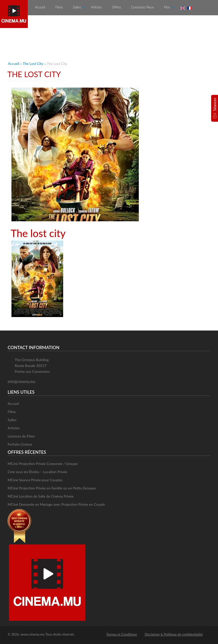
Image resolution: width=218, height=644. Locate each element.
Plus (167, 7)
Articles (96, 7)
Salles (77, 7)
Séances (215, 104)
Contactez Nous (143, 7)
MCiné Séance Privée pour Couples (35, 480)
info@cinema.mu (22, 381)
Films (59, 7)
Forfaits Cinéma (20, 444)
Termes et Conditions (122, 634)
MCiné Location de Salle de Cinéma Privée (41, 496)
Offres (116, 7)
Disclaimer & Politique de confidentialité (174, 634)
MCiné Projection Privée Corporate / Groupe (43, 464)
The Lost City (33, 64)
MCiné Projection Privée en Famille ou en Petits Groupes (52, 488)
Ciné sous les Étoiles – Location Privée (37, 472)
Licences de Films (21, 436)
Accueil (40, 7)
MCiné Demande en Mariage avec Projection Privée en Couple (56, 504)
